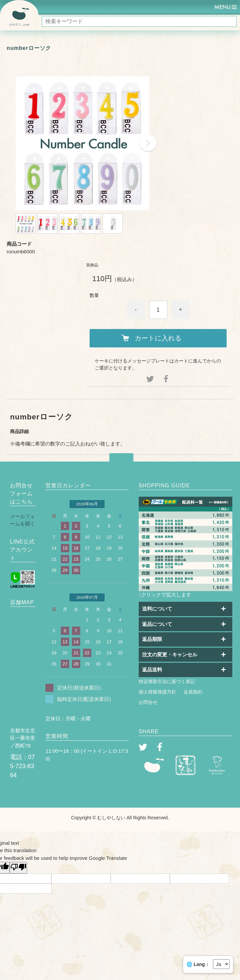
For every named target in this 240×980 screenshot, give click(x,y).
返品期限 (152, 639)
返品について (157, 624)
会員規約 (193, 692)
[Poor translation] (18, 868)
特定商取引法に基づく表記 (167, 681)
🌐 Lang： (198, 964)
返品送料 (152, 670)
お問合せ (148, 702)
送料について (157, 609)
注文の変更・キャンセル (170, 655)
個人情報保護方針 (157, 692)
